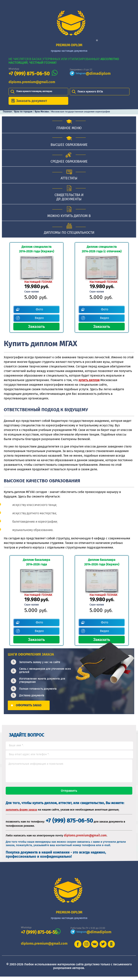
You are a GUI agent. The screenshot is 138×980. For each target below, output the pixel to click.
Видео (39, 318)
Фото (39, 309)
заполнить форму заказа (21, 813)
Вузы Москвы (42, 112)
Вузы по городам (23, 112)
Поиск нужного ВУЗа (90, 92)
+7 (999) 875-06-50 (29, 74)
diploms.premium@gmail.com (32, 82)
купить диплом (89, 380)
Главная (7, 112)
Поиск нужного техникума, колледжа (34, 91)
